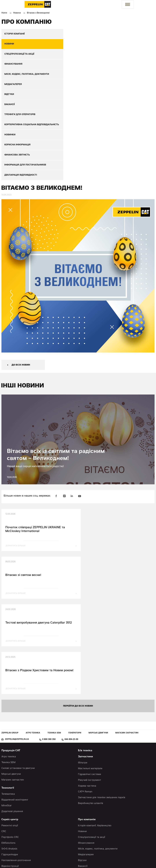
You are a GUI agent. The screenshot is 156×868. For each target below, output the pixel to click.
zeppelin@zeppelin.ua (17, 648)
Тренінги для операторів (92, 792)
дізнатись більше (16, 549)
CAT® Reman (85, 700)
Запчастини (85, 665)
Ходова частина (87, 694)
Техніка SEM (54, 641)
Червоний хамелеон (99, 859)
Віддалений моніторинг (15, 708)
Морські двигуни (98, 641)
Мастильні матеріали (90, 677)
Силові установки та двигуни (18, 677)
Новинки (83, 780)
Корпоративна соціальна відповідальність (102, 798)
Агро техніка (33, 641)
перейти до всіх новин (78, 614)
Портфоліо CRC (10, 746)
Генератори (75, 641)
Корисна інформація (90, 786)
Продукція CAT (11, 659)
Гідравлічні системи (90, 683)
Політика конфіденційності (93, 821)
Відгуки (82, 769)
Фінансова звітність (89, 804)
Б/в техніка (85, 659)
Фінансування (86, 752)
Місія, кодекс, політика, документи (98, 757)
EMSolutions (8, 752)
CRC (4, 740)
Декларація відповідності (92, 815)
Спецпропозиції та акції (92, 746)
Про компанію (87, 728)
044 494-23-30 (71, 648)
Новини (17, 13)
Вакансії (83, 775)
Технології (8, 697)
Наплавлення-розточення (16, 769)
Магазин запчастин (127, 641)
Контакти (7, 783)
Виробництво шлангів (91, 712)
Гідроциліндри (10, 763)
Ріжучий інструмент (90, 689)
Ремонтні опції (10, 734)
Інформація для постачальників (96, 809)
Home (4, 13)
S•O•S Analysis (9, 757)
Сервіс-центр (10, 728)
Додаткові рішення (12, 720)
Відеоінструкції (10, 775)
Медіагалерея (86, 763)
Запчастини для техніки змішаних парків (102, 706)
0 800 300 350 (49, 648)
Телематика (8, 703)
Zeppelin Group (10, 641)
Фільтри (83, 671)
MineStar (7, 714)
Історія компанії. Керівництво (95, 734)
